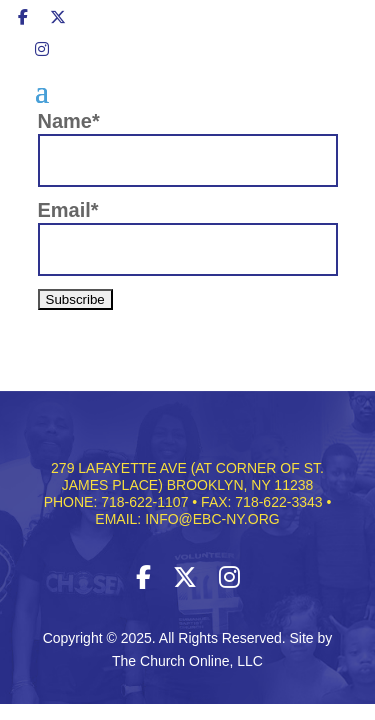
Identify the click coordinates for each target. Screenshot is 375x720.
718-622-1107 (144, 502)
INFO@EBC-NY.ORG (212, 519)
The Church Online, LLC (187, 661)
